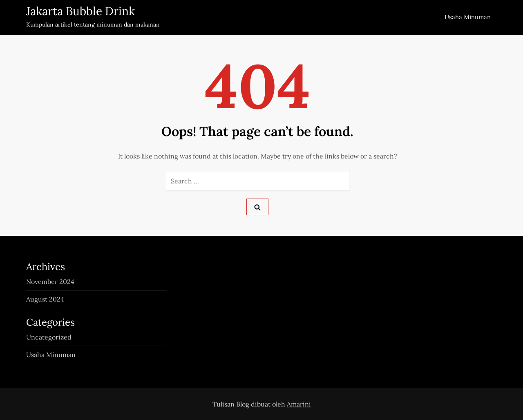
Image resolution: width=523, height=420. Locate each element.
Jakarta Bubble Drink (80, 11)
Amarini (299, 404)
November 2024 (50, 281)
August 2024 (45, 299)
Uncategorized (49, 337)
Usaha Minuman (468, 17)
